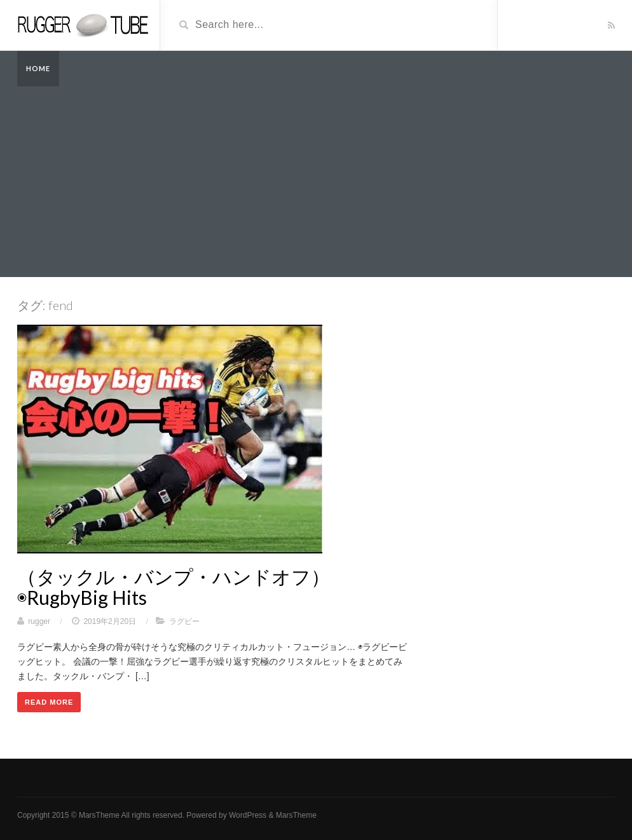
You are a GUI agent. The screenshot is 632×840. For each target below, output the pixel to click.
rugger (39, 621)
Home (38, 68)
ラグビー (184, 621)
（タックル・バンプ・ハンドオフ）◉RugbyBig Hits (174, 587)
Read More (49, 702)
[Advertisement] (316, 182)
